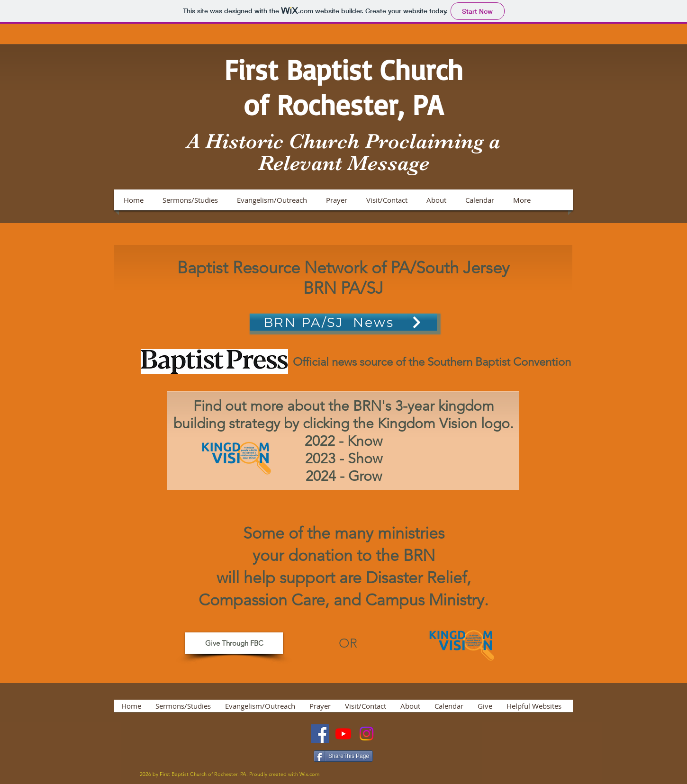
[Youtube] (343, 734)
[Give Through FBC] (234, 643)
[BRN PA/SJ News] (343, 322)
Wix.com (309, 774)
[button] (190, 200)
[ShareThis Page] (343, 756)
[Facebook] (320, 734)
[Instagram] (366, 734)
